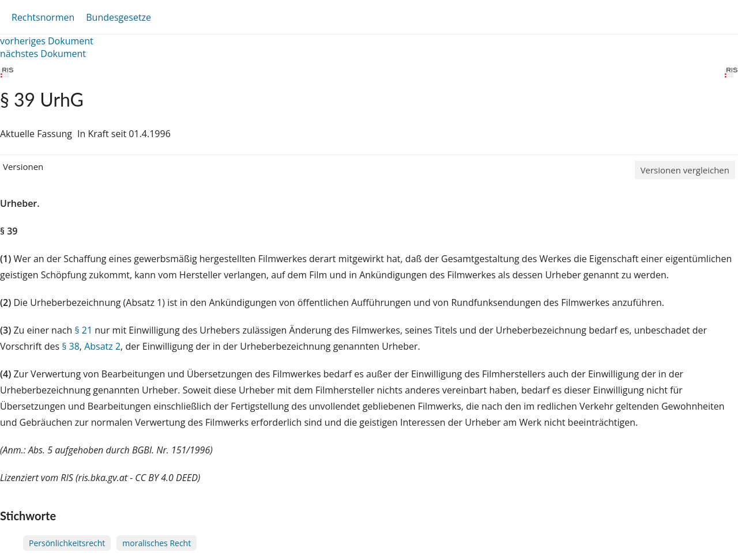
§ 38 (71, 346)
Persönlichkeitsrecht (67, 543)
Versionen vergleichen (685, 170)
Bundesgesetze (118, 17)
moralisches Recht (157, 543)
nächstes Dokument (43, 54)
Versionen (23, 167)
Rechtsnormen (43, 17)
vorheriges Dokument (47, 41)
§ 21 (83, 330)
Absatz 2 (102, 346)
